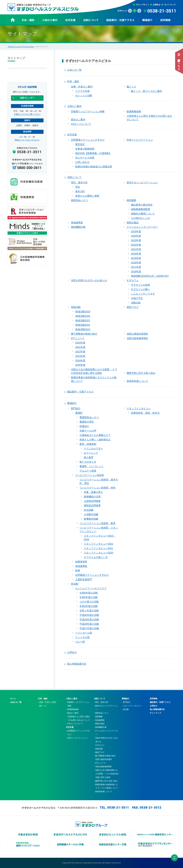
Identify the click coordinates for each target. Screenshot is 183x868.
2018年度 (136, 263)
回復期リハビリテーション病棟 (88, 111)
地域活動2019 (83, 312)
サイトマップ (170, 5)
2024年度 (136, 236)
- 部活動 (125, 709)
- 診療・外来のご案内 (47, 702)
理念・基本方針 (79, 182)
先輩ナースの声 (88, 431)
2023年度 (136, 240)
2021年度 (136, 249)
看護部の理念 (87, 422)
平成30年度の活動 (89, 615)
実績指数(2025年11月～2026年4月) (150, 276)
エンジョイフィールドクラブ (91, 588)
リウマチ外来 (82, 91)
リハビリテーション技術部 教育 (97, 523)
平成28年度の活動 (89, 624)
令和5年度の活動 (89, 597)
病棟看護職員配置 (141, 209)
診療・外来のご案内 (82, 87)
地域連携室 (77, 223)
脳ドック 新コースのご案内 (147, 91)
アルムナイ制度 (88, 471)
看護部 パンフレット (91, 466)
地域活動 (76, 307)
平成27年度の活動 (89, 628)
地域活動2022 (83, 325)
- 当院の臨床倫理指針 (103, 766)
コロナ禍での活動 (89, 602)
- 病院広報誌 (99, 724)
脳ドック (131, 87)
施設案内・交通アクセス (80, 392)
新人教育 (89, 457)
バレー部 (80, 642)
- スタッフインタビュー (132, 706)
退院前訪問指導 (92, 505)
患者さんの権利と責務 (87, 196)
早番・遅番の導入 (93, 492)
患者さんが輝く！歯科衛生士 (95, 440)
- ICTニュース (100, 763)
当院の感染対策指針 (137, 334)
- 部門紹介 (126, 702)
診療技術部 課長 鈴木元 (145, 413)
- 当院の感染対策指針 (103, 759)
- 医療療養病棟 (72, 709)
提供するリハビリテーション (142, 182)
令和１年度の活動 (89, 611)
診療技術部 (81, 562)
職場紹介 (72, 403)
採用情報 (154, 699)
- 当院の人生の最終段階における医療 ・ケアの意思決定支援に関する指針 (106, 774)
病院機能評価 (78, 227)
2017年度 (136, 267)
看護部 (79, 413)
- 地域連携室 (99, 720)
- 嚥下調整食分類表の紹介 (105, 756)
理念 (78, 187)
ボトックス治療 (84, 96)
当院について (74, 177)
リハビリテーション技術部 (90, 475)
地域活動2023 (83, 329)
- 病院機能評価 (100, 727)
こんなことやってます (143, 294)
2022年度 (136, 245)
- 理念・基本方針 (101, 702)
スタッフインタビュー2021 (98, 548)
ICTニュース (78, 338)
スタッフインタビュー (139, 408)
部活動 (75, 584)
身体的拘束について (137, 381)
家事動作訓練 (91, 519)
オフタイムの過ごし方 (96, 557)
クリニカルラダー (93, 448)
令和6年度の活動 (89, 593)
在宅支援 (72, 135)
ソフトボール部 (84, 633)
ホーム (13, 699)
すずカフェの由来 (141, 285)
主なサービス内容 (85, 158)
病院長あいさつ (79, 200)
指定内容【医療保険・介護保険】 (93, 153)
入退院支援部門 (84, 579)
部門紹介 (76, 408)
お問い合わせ (82, 162)
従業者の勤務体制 (85, 149)
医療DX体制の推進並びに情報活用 (94, 167)
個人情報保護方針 (77, 664)
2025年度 (136, 231)
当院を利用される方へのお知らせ (89, 280)
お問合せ (157, 5)
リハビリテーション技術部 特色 (97, 488)
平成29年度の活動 (89, 619)
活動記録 (136, 303)
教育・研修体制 (88, 444)
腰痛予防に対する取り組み (141, 373)
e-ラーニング (91, 453)
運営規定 (80, 144)
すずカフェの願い (141, 289)
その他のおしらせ (141, 218)
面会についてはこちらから (27, 140)
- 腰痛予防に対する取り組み (106, 781)
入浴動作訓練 (91, 514)
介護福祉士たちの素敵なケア (95, 435)
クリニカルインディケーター (142, 227)
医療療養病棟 (134, 111)
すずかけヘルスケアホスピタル (21, 47)
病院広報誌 (133, 223)
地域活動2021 (83, 320)
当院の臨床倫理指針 (137, 338)
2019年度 (136, 258)
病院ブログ (133, 307)
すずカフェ (133, 280)
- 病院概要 (98, 717)
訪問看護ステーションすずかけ (88, 140)
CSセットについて (81, 124)
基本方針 (80, 191)
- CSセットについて (74, 724)
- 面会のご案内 (72, 713)
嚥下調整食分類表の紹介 (84, 334)
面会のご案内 (78, 119)
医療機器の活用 (92, 497)
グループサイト (142, 5)
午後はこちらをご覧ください (27, 114)
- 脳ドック (42, 706)
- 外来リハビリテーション (77, 738)
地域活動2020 (83, 316)
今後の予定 (137, 298)
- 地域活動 (98, 749)
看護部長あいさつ (89, 417)
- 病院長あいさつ (101, 713)
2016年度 (136, 271)
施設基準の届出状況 (142, 205)
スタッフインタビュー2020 (98, 553)
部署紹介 (84, 426)
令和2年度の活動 (89, 606)
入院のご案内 (74, 106)
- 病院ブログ (99, 752)
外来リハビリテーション (140, 140)
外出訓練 (89, 510)
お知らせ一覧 (74, 70)
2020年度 (136, 254)
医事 (78, 571)
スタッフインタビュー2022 (98, 544)
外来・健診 (73, 81)
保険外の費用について (143, 214)
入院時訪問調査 (92, 501)
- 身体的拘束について (103, 791)
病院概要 (131, 200)
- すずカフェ (99, 745)
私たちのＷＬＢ (88, 462)
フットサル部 (82, 637)
